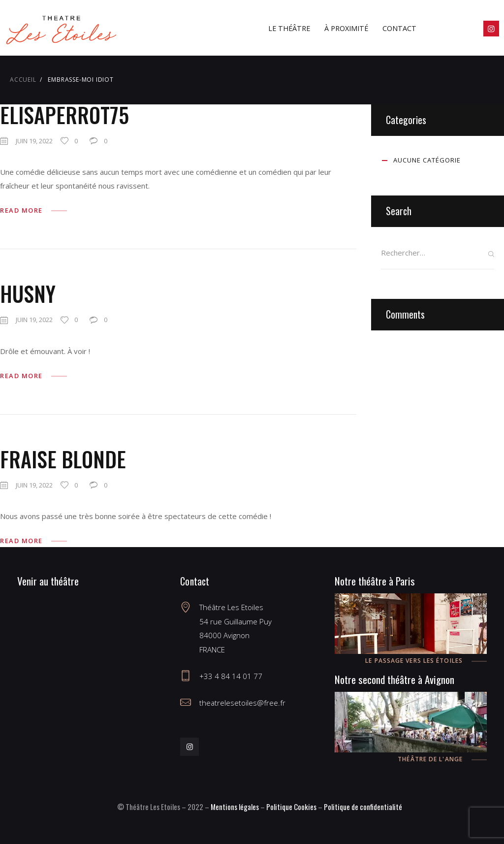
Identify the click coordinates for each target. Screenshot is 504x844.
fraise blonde (63, 459)
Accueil (23, 80)
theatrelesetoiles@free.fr (242, 703)
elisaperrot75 (64, 115)
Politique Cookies (291, 807)
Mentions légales (235, 807)
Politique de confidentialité (363, 807)
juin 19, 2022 (34, 141)
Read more (21, 210)
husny (28, 293)
